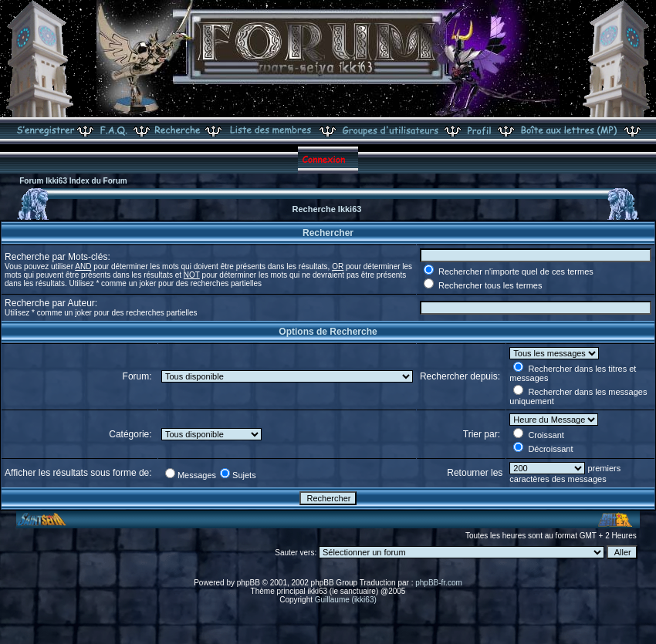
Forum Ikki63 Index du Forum (73, 181)
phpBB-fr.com (439, 583)
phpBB (249, 583)
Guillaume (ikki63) (346, 600)
